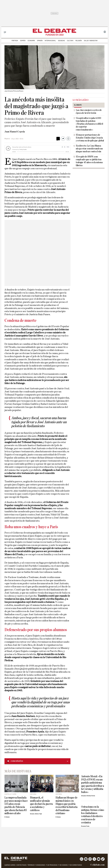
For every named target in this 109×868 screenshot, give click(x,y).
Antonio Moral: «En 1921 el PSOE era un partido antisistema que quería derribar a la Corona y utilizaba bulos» (93, 784)
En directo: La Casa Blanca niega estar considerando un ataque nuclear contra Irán (89, 149)
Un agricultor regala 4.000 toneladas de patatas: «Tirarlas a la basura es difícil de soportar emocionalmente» (89, 124)
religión (79, 41)
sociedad (61, 41)
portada (15, 41)
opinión (40, 41)
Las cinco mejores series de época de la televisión (89, 112)
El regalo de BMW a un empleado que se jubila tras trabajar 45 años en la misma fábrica (89, 161)
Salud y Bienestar (91, 41)
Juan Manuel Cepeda (15, 132)
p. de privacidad (52, 865)
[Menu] (5, 32)
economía (31, 41)
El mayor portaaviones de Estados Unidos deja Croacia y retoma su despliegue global (90, 138)
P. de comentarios (75, 865)
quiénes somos (10, 865)
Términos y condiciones (36, 865)
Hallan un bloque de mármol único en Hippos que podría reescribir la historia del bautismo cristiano (67, 805)
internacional (50, 41)
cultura (70, 41)
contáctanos (21, 865)
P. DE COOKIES (63, 865)
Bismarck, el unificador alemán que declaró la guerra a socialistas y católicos (41, 804)
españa (23, 41)
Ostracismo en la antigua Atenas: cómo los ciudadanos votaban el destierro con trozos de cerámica (93, 815)
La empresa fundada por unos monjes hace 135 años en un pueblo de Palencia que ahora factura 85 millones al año (16, 805)
